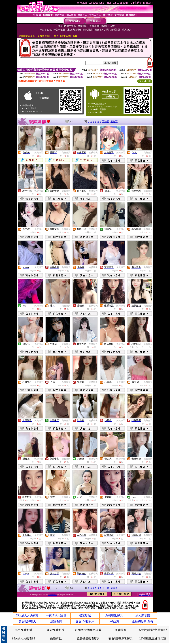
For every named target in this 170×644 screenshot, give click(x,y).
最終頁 (114, 121)
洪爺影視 (53, 594)
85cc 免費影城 (24, 630)
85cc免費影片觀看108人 (153, 630)
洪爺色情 (56, 621)
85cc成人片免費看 (27, 615)
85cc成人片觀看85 (24, 638)
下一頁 (106, 121)
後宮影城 (85, 615)
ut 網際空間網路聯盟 (88, 630)
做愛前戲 (56, 638)
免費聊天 (39, 153)
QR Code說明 (145, 81)
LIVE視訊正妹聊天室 (153, 638)
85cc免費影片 (56, 630)
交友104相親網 (85, 621)
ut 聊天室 (120, 630)
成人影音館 (143, 615)
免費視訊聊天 (114, 615)
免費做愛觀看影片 (88, 638)
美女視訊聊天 (27, 621)
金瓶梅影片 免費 (143, 621)
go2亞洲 (114, 621)
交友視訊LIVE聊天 (120, 638)
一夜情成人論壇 (56, 615)
